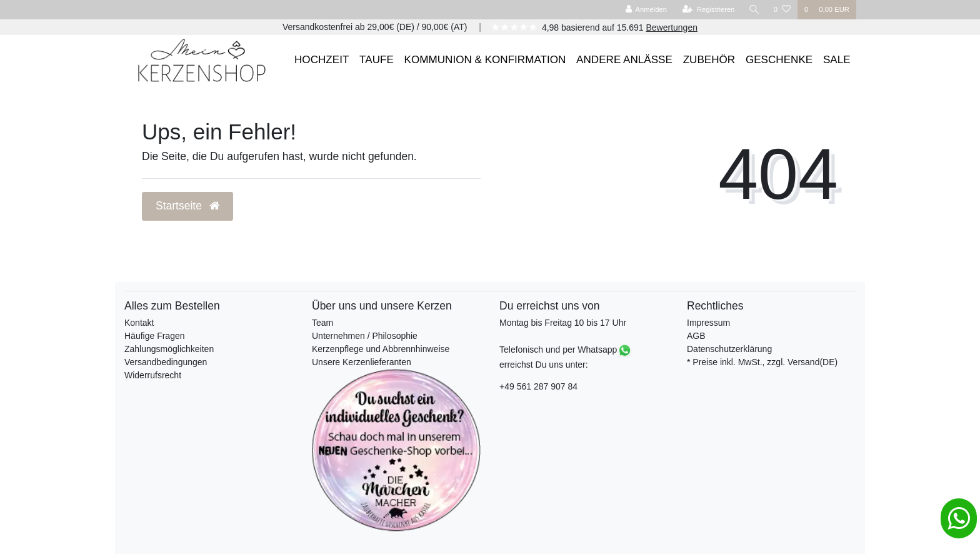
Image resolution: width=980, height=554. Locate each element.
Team (322, 323)
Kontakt (139, 323)
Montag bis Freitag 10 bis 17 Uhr (563, 323)
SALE (837, 60)
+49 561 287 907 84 (538, 386)
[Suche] (754, 10)
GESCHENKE (779, 60)
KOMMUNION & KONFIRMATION (485, 60)
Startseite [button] (187, 206)
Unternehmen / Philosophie (365, 336)
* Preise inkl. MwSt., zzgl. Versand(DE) (762, 362)
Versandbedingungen (166, 362)
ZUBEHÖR (709, 60)
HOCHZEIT (322, 60)
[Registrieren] (708, 10)
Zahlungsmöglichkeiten (169, 349)
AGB (696, 336)
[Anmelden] (646, 10)
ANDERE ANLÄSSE (624, 60)
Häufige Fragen (155, 336)
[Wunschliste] (782, 10)
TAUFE (377, 60)
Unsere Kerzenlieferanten (362, 362)
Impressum (708, 323)
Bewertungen (672, 28)
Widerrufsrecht (153, 375)
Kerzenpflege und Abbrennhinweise (381, 349)
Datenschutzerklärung (729, 349)
